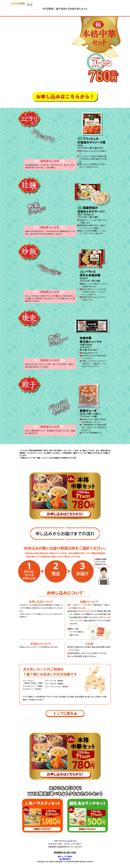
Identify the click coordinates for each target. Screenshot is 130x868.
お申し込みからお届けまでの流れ (66, 103)
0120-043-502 (71, 841)
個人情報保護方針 (65, 859)
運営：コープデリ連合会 (65, 856)
